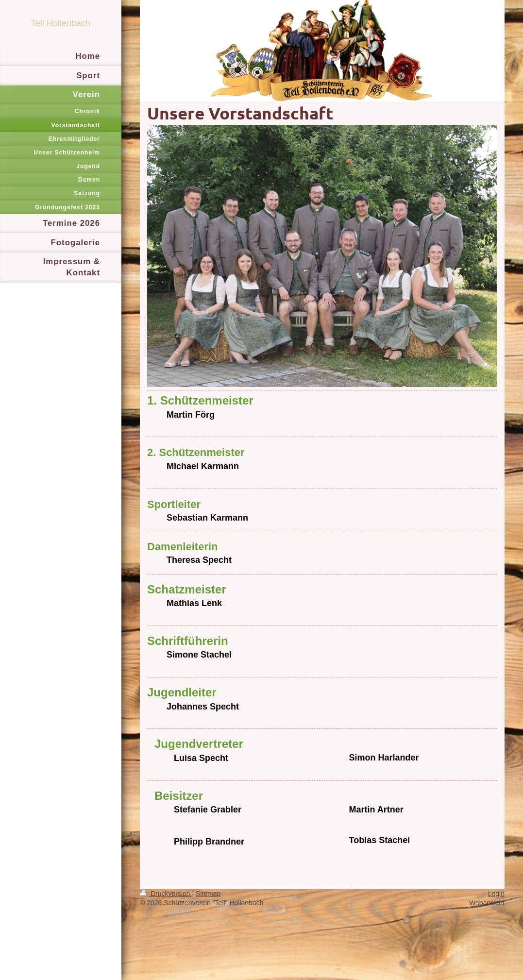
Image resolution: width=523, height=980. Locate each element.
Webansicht (487, 903)
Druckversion (166, 894)
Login (496, 894)
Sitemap (208, 894)
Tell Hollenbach (61, 23)
